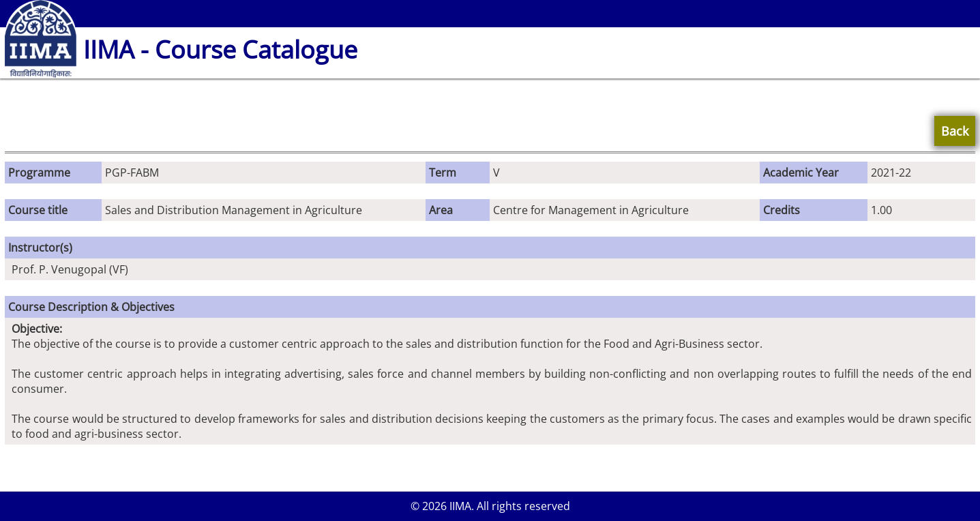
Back (955, 131)
